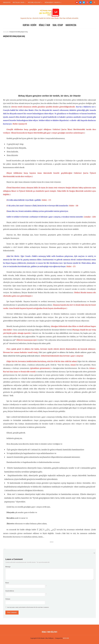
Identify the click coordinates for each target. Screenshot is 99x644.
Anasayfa (7, 2)
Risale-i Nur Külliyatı (49, 632)
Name (7, 583)
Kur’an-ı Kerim (30, 25)
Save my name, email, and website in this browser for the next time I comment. (28, 607)
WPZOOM (66, 638)
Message (8, 567)
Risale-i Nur (44, 25)
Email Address (10, 591)
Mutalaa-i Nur (18, 2)
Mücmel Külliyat (34, 2)
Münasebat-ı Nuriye (52, 2)
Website (8, 599)
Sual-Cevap (58, 25)
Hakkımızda (71, 25)
